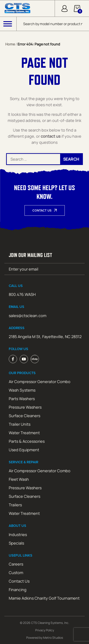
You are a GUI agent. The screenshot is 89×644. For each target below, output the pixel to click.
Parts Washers (22, 399)
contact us (51, 136)
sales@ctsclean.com (28, 316)
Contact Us (42, 210)
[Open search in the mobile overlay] (53, 24)
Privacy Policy (45, 630)
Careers (16, 564)
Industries (18, 535)
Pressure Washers (25, 407)
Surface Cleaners (24, 416)
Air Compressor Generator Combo (40, 382)
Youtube (24, 359)
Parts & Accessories (27, 441)
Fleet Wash (19, 479)
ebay (35, 359)
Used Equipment (24, 450)
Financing (18, 590)
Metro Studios (53, 638)
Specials (16, 543)
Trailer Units (20, 424)
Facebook (13, 359)
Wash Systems (22, 390)
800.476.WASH (22, 294)
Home (10, 44)
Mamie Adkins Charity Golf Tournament (44, 598)
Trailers (15, 505)
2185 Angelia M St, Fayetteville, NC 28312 (45, 337)
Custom (16, 573)
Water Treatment (24, 433)
